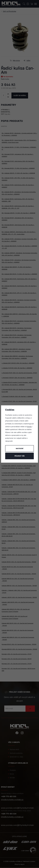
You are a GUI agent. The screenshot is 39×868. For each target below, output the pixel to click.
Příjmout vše (19, 456)
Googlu (29, 427)
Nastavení (20, 449)
